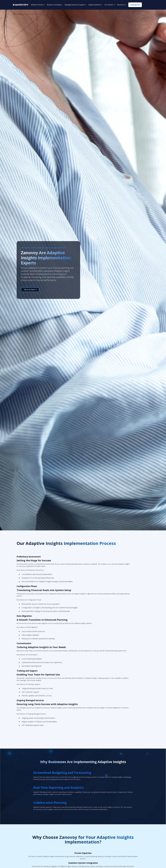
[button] (38, 5)
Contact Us (135, 5)
